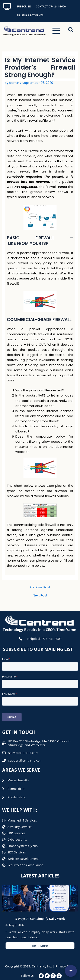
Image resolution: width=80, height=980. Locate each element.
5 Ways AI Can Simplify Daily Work (40, 919)
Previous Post (40, 587)
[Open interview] (71, 971)
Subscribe (24, 6)
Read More (40, 946)
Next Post (40, 596)
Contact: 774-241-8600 (51, 6)
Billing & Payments (30, 15)
